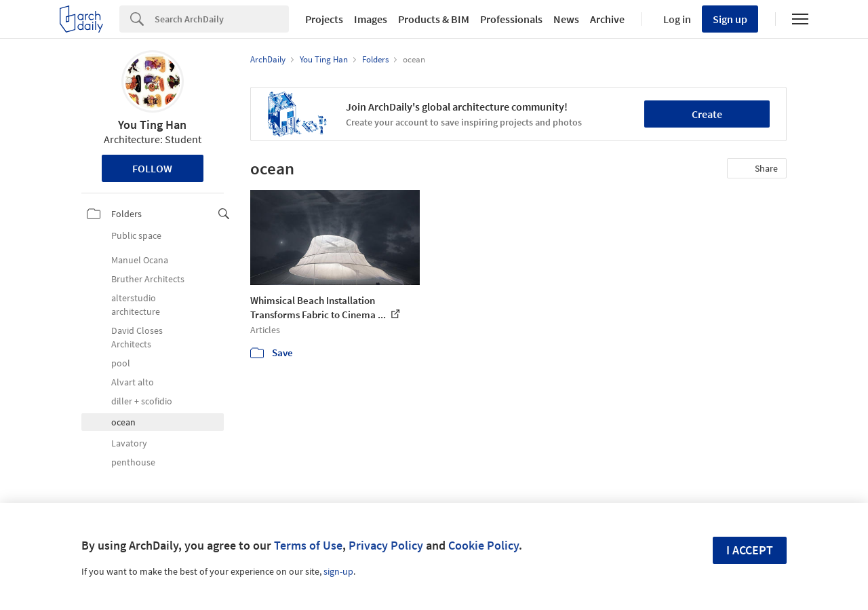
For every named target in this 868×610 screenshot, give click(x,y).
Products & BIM (434, 19)
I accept (750, 550)
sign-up (338, 571)
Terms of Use (308, 545)
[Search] (222, 19)
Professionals (511, 19)
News (566, 19)
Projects (324, 19)
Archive (607, 19)
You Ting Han (152, 125)
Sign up (730, 19)
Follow (152, 168)
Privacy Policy (386, 545)
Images (371, 19)
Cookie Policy (484, 545)
